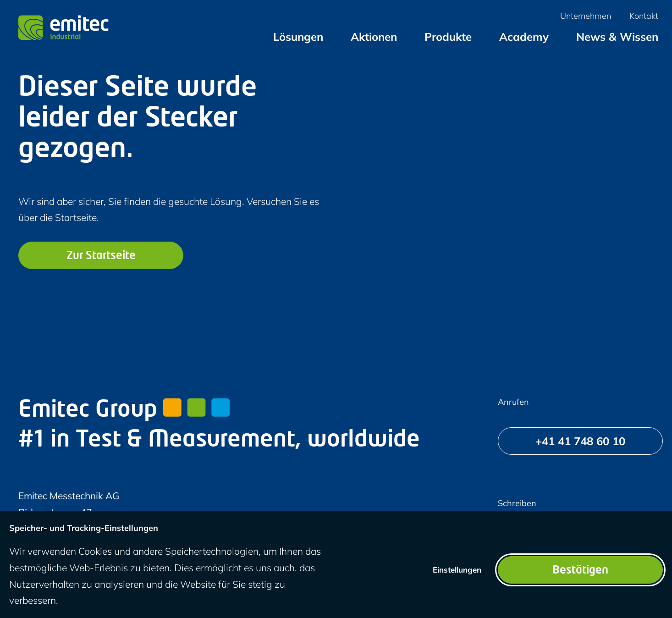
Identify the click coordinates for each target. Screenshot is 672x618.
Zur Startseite (101, 256)
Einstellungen (457, 570)
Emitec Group (124, 411)
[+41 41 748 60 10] (580, 441)
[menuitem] (298, 37)
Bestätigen (580, 571)
